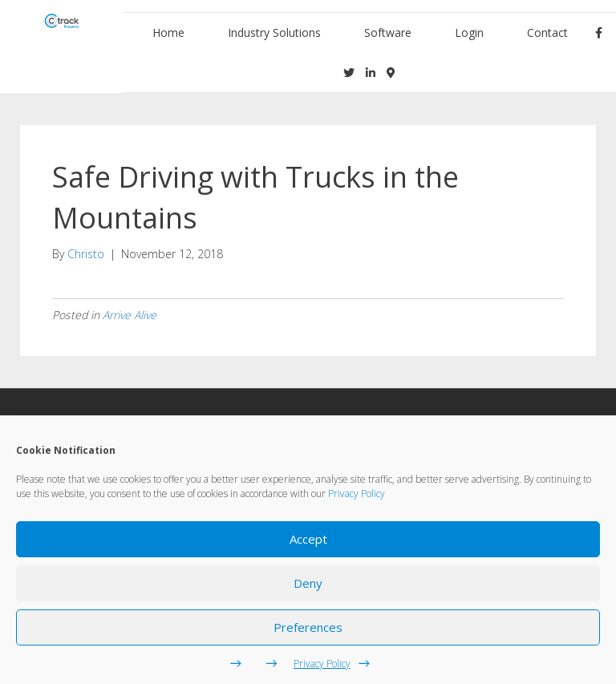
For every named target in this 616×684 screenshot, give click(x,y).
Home (168, 32)
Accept (308, 539)
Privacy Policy (357, 494)
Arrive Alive (130, 315)
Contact (547, 32)
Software (388, 32)
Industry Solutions (274, 32)
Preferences (308, 627)
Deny (308, 583)
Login (469, 32)
